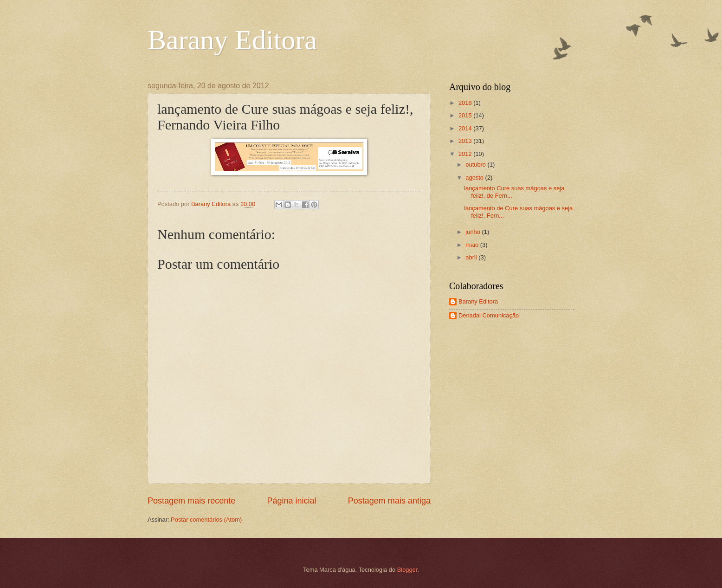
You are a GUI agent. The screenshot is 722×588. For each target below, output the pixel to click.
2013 (466, 141)
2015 (466, 115)
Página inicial (291, 501)
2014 (466, 128)
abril (472, 257)
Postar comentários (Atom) (206, 520)
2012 (466, 154)
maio (473, 245)
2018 (466, 103)
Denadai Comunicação (489, 315)
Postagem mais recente (191, 501)
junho (474, 232)
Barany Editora (232, 40)
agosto (475, 178)
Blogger (407, 570)
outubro (476, 165)
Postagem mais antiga (389, 501)
